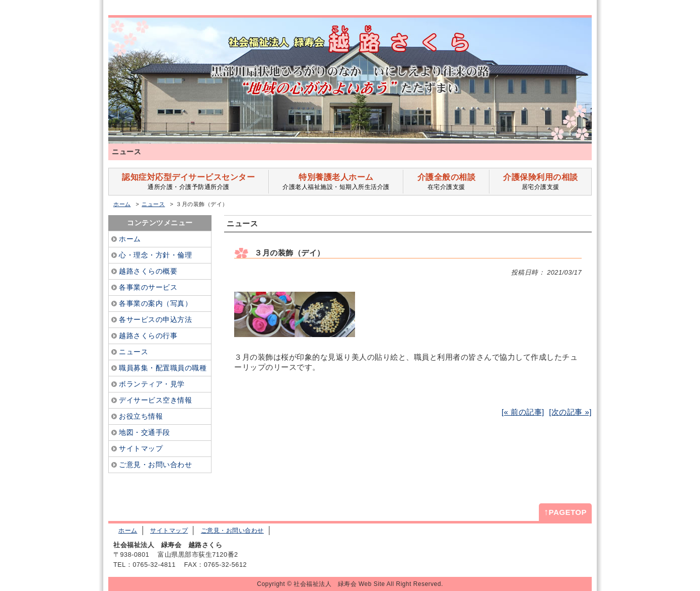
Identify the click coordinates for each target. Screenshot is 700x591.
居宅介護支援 (541, 182)
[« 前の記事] (523, 412)
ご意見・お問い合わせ (232, 531)
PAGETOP (565, 512)
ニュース (153, 204)
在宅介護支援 (446, 182)
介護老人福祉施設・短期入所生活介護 (336, 182)
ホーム (122, 204)
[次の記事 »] (570, 412)
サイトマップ (169, 531)
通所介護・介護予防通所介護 (189, 182)
